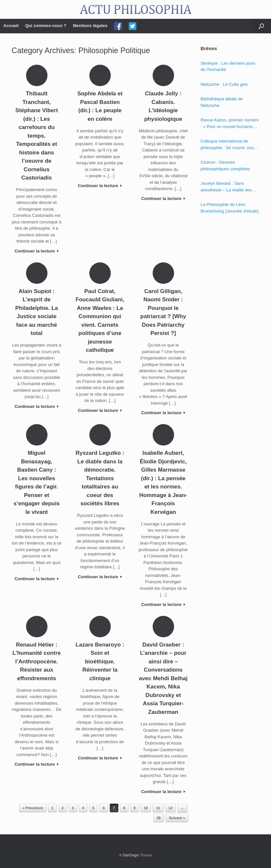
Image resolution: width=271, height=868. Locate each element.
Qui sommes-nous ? (46, 26)
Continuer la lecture (37, 251)
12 (170, 808)
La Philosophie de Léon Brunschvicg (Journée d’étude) (229, 208)
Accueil (11, 26)
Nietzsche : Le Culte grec (224, 84)
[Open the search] (261, 26)
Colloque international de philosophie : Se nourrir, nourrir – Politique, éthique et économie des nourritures (230, 145)
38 (159, 818)
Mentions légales (90, 26)
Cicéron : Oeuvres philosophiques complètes (225, 166)
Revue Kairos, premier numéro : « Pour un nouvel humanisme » (230, 124)
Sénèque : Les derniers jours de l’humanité (228, 67)
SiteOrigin (131, 855)
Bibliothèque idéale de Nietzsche (222, 102)
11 (158, 808)
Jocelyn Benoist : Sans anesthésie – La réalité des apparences (226, 187)
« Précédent (33, 808)
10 (146, 808)
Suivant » (177, 818)
